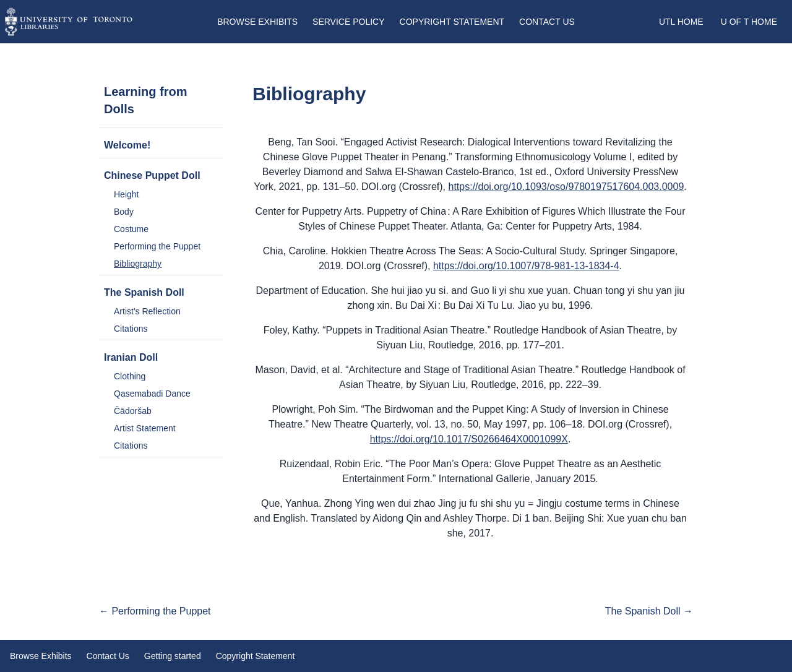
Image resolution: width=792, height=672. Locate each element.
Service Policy (348, 22)
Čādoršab (133, 411)
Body (124, 212)
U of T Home (749, 22)
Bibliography (138, 264)
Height (126, 194)
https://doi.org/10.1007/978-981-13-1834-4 (526, 266)
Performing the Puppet (157, 246)
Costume (131, 229)
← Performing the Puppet (155, 611)
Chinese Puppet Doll (152, 175)
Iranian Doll (131, 357)
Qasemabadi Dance (152, 394)
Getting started (173, 656)
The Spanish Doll (144, 292)
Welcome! (127, 145)
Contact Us (547, 22)
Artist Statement (145, 428)
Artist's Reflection (147, 311)
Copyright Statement (452, 22)
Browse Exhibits (257, 22)
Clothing (130, 376)
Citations (131, 329)
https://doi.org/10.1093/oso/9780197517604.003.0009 (566, 187)
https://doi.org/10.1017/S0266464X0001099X (469, 439)
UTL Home (681, 22)
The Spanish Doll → (649, 611)
